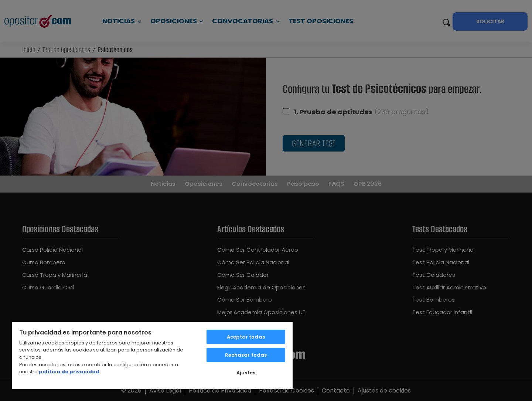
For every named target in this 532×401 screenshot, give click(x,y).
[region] (152, 355)
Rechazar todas (246, 355)
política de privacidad (69, 372)
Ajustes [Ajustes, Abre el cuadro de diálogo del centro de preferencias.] (246, 373)
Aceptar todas (246, 337)
